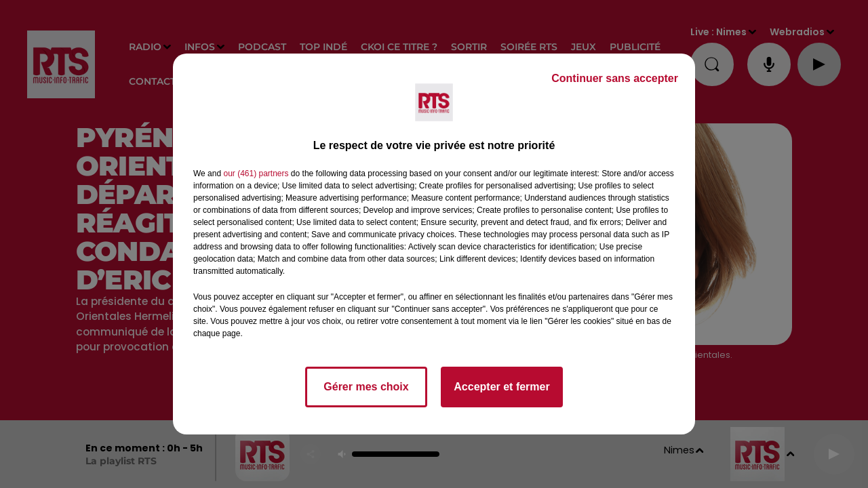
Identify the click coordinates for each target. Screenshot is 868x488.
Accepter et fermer (501, 387)
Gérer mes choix (366, 387)
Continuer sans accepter (615, 78)
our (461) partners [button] (256, 174)
